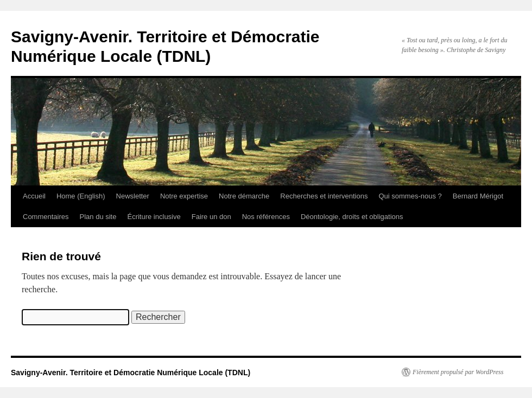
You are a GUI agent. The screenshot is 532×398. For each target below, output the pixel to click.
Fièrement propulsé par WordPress (458, 372)
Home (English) (81, 196)
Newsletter (133, 196)
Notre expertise (184, 196)
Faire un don (211, 217)
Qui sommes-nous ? (410, 196)
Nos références (266, 217)
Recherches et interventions (324, 196)
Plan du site (98, 217)
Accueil (34, 196)
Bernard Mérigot (478, 196)
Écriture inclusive (154, 217)
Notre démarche (244, 196)
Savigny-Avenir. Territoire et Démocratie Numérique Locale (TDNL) (131, 373)
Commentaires (46, 217)
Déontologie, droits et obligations (352, 217)
